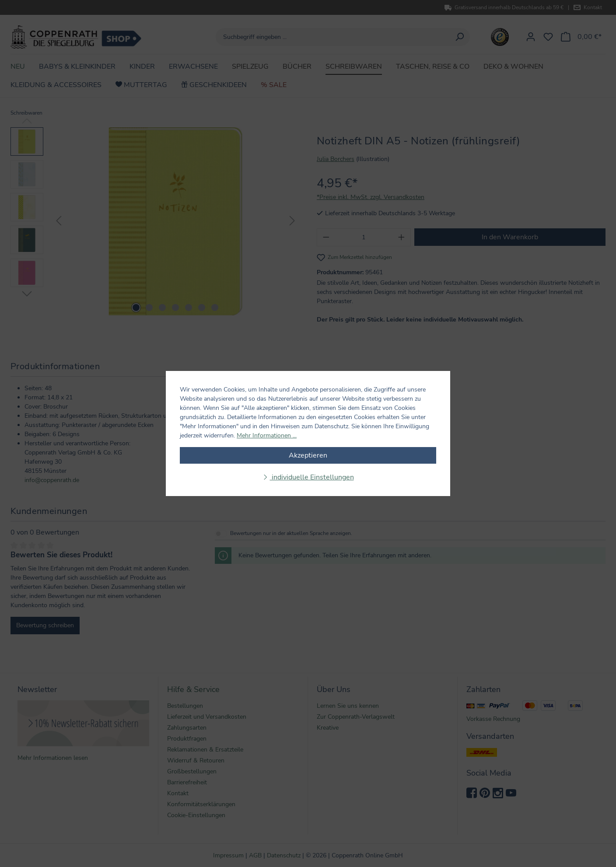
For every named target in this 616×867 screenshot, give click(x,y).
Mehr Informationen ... (267, 435)
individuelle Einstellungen (312, 477)
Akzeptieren (308, 455)
